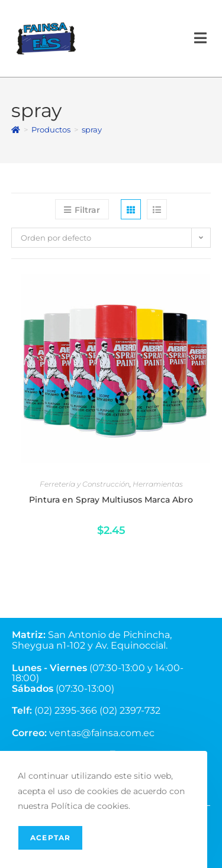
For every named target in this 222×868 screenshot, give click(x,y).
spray (92, 129)
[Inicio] (16, 129)
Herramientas (158, 484)
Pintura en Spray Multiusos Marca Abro (111, 500)
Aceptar (50, 838)
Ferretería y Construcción (85, 484)
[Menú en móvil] (201, 38)
